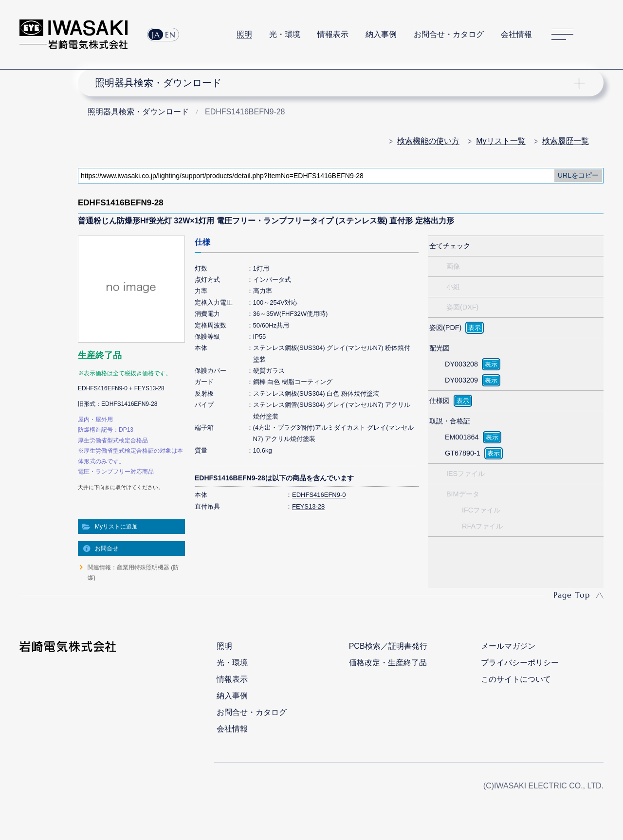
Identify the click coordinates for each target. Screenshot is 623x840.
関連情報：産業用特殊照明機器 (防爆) (133, 572)
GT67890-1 (463, 453)
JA (156, 35)
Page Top (572, 595)
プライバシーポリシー (520, 663)
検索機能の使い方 (428, 141)
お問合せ (107, 548)
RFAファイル (482, 526)
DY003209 (461, 380)
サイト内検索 (598, 35)
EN (170, 35)
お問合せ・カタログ (449, 34)
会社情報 (516, 34)
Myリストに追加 (116, 527)
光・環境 (285, 34)
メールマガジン (508, 646)
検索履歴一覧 (566, 141)
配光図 (440, 348)
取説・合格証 (450, 421)
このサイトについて (516, 679)
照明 (244, 34)
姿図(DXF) (462, 307)
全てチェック (450, 246)
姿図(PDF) (445, 328)
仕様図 (440, 401)
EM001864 (462, 437)
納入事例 (381, 34)
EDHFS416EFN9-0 (319, 495)
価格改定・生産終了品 (388, 663)
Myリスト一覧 (501, 141)
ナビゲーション (335, 83)
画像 (453, 266)
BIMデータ (463, 494)
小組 (453, 287)
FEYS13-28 (308, 506)
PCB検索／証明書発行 (388, 646)
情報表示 (333, 34)
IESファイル (466, 474)
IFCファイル (481, 510)
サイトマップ (562, 35)
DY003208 (461, 364)
